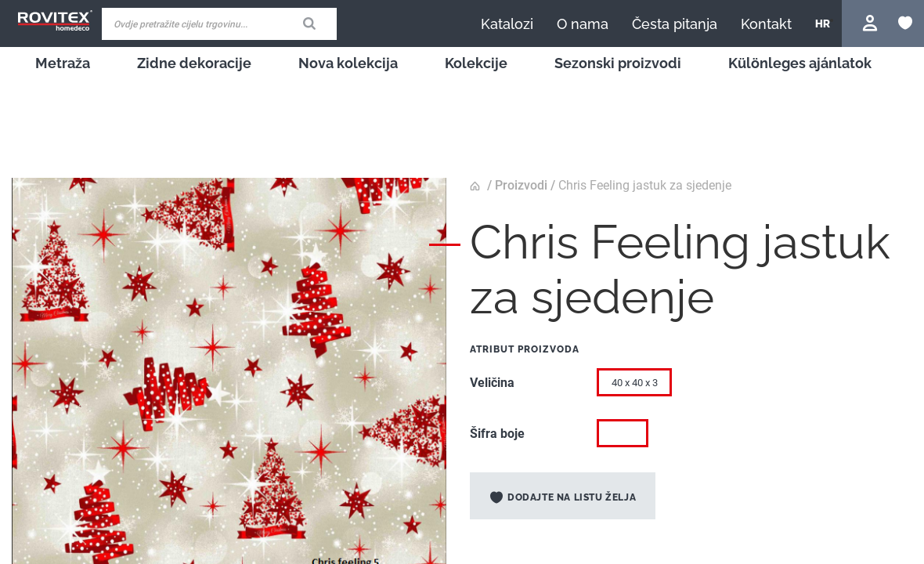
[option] (623, 433)
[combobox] (219, 24)
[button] (823, 23)
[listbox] (748, 386)
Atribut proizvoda (525, 349)
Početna (477, 186)
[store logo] (55, 21)
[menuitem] (63, 63)
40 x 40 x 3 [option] (635, 383)
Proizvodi (521, 185)
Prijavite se (872, 23)
